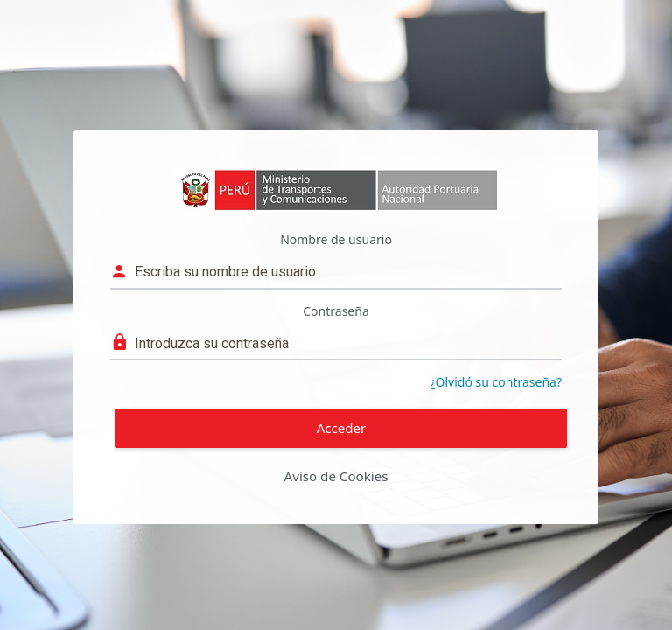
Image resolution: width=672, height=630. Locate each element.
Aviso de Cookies (336, 476)
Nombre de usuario (336, 239)
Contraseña (336, 311)
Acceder (342, 428)
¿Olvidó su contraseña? (497, 382)
